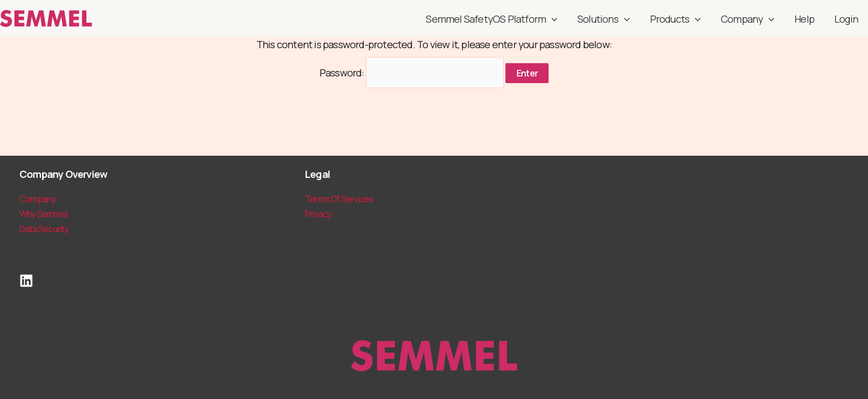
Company (748, 19)
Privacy (318, 214)
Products (675, 19)
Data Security (44, 229)
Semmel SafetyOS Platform (492, 19)
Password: (412, 73)
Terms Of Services (339, 199)
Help (804, 19)
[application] (552, 19)
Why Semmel (43, 214)
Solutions (604, 19)
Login (846, 19)
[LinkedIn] (26, 281)
